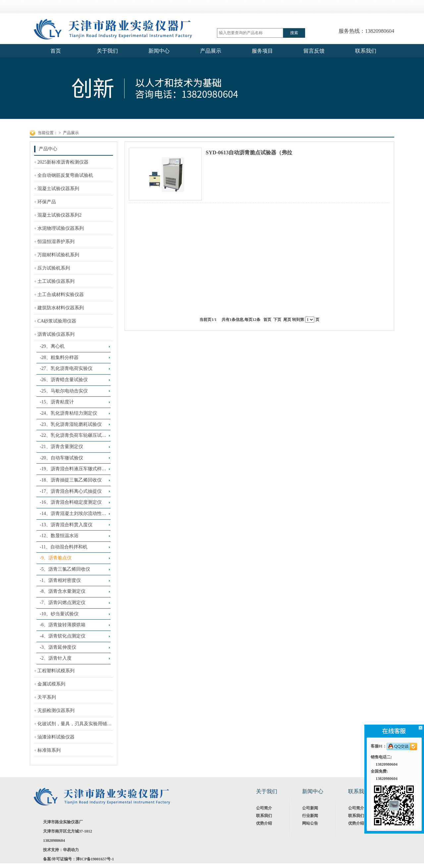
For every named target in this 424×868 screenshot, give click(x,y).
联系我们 (264, 816)
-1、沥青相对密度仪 (60, 580)
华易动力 (71, 850)
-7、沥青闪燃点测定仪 (63, 603)
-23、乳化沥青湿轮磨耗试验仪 (71, 424)
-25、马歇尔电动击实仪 (64, 391)
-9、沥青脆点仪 (56, 558)
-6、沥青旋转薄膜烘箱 (63, 625)
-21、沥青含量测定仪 (61, 447)
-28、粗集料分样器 (59, 357)
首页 (267, 320)
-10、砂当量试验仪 (59, 614)
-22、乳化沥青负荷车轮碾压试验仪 (73, 437)
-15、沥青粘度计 (57, 402)
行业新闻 (310, 816)
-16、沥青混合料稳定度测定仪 (71, 502)
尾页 (287, 320)
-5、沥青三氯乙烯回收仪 (65, 569)
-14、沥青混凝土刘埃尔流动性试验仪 (73, 515)
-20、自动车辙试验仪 (61, 458)
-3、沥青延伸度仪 (58, 647)
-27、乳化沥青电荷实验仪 (66, 368)
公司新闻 (310, 808)
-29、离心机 (52, 346)
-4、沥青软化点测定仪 (63, 636)
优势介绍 (264, 823)
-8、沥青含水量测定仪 (63, 591)
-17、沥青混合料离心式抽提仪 (71, 491)
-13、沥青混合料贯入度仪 (66, 525)
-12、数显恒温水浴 (59, 536)
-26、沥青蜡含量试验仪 (64, 380)
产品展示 (71, 133)
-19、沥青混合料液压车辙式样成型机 (73, 471)
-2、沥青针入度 (56, 658)
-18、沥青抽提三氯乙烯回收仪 (71, 480)
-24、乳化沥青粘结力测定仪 (68, 413)
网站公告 (310, 823)
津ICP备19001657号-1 (95, 859)
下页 (277, 320)
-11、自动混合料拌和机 (64, 547)
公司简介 (264, 808)
